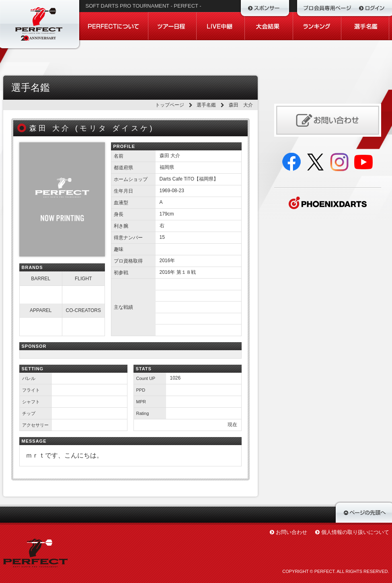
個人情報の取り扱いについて (355, 532)
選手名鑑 (206, 105)
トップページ (170, 105)
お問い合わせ (291, 532)
